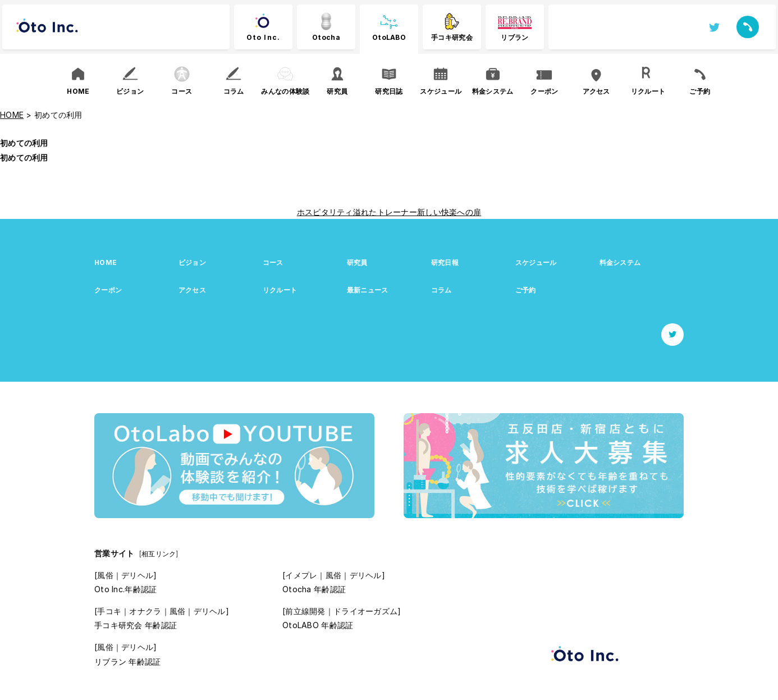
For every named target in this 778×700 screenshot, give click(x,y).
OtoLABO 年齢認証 (318, 625)
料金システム (620, 262)
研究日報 (445, 262)
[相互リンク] (159, 554)
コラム (441, 290)
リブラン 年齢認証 (128, 662)
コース (273, 262)
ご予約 (526, 290)
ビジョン (192, 262)
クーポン (108, 290)
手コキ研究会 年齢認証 (136, 625)
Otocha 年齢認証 (314, 589)
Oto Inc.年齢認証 (125, 589)
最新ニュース (368, 290)
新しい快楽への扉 (449, 212)
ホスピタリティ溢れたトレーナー (357, 212)
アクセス (192, 290)
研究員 (357, 262)
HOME (106, 262)
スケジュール (536, 262)
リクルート (280, 290)
